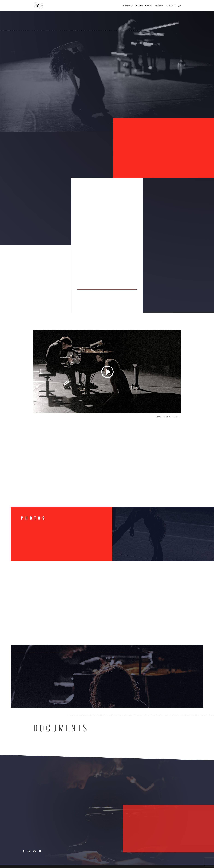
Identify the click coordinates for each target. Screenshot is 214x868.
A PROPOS (128, 6)
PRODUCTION (142, 6)
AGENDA (159, 6)
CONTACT (171, 6)
